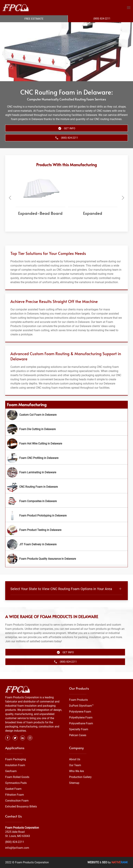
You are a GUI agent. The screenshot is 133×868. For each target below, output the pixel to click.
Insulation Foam (15, 765)
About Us (75, 759)
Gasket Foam (13, 789)
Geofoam (11, 771)
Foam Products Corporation (22, 828)
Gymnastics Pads (16, 783)
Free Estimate (34, 19)
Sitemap (74, 783)
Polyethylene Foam (81, 717)
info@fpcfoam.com (17, 848)
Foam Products (78, 700)
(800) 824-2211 (15, 842)
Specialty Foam (79, 729)
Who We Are (76, 771)
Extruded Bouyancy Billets (21, 806)
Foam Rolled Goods (17, 777)
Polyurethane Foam (81, 723)
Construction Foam (17, 801)
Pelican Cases (78, 735)
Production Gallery (80, 777)
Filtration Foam (15, 795)
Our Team (75, 765)
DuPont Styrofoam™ (81, 706)
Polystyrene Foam (80, 712)
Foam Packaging (16, 759)
